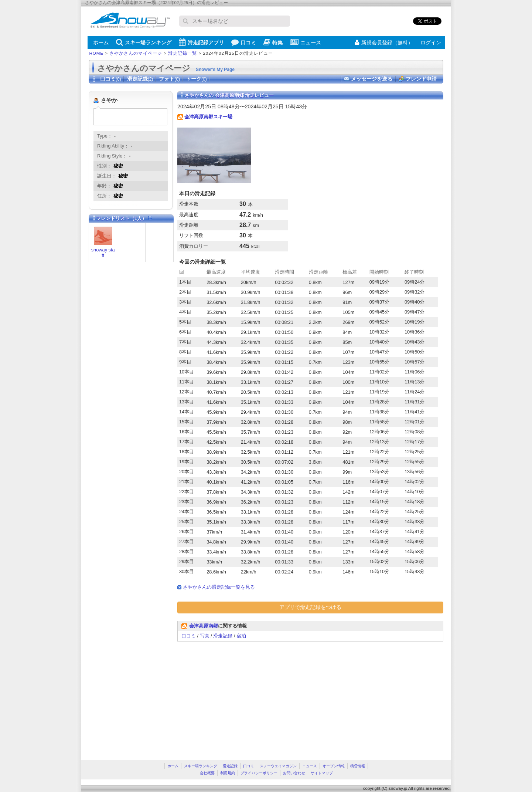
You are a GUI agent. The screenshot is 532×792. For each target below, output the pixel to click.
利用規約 (228, 773)
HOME (97, 53)
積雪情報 (358, 766)
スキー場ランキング (144, 42)
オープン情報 (334, 766)
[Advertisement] (239, 697)
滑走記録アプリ (201, 42)
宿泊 (241, 636)
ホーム (101, 43)
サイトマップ (322, 773)
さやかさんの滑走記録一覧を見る (219, 587)
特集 (273, 42)
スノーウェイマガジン (278, 766)
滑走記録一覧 (183, 53)
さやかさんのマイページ (136, 53)
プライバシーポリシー (259, 773)
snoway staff (103, 253)
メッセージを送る (372, 79)
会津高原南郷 (204, 626)
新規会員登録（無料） (384, 43)
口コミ (244, 42)
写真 (205, 636)
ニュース (306, 42)
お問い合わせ (294, 773)
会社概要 (207, 773)
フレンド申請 (421, 79)
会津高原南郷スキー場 (208, 117)
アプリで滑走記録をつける (310, 607)
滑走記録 (140, 79)
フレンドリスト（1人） (124, 218)
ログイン (431, 43)
